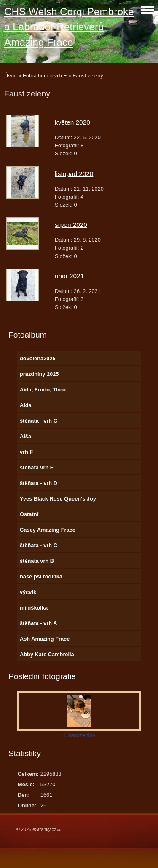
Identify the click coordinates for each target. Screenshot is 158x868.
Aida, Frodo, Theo (43, 390)
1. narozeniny (79, 735)
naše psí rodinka (41, 576)
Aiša (25, 436)
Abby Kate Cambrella (47, 654)
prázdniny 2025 (39, 374)
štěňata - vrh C (39, 545)
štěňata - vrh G (39, 421)
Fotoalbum (35, 76)
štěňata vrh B (37, 561)
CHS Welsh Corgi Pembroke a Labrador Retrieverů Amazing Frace (69, 27)
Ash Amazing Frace (45, 639)
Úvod (11, 76)
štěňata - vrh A (38, 623)
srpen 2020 (71, 225)
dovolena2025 (38, 358)
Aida (26, 405)
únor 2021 (69, 276)
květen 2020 (72, 122)
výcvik (28, 592)
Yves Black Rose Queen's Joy (58, 499)
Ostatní (29, 514)
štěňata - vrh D (39, 483)
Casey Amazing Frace (48, 530)
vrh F (60, 76)
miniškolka (34, 608)
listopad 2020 (74, 174)
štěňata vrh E (37, 467)
